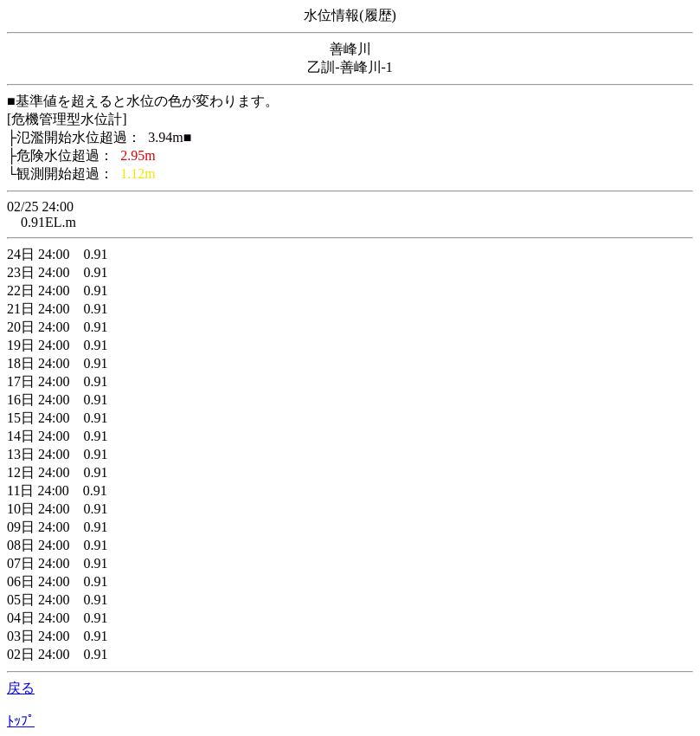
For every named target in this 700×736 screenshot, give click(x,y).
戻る (21, 688)
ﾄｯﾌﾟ (21, 721)
